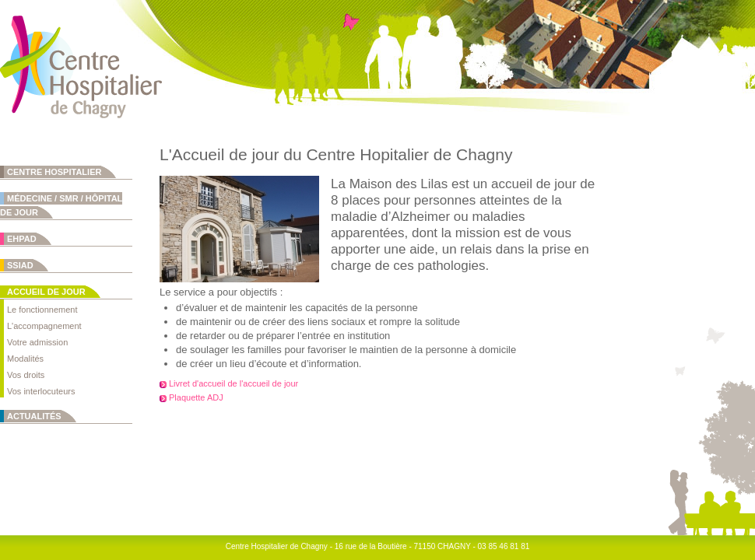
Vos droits (26, 375)
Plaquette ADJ (196, 397)
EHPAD (22, 239)
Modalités (25, 359)
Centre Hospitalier (54, 172)
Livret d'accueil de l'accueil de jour (234, 383)
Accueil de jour (46, 292)
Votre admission (37, 342)
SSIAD (20, 265)
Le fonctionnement (42, 310)
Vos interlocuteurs (41, 391)
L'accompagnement (44, 326)
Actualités (34, 416)
